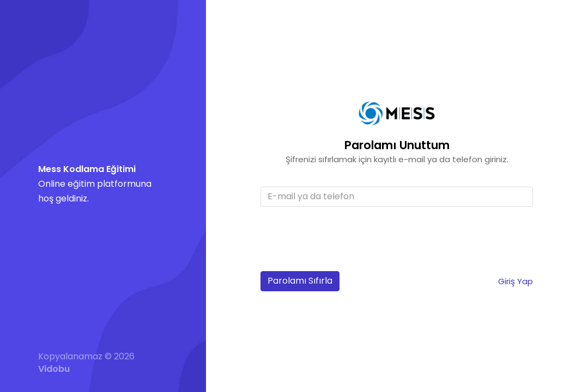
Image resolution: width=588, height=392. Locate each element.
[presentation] (343, 242)
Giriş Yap (516, 281)
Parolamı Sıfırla (300, 281)
